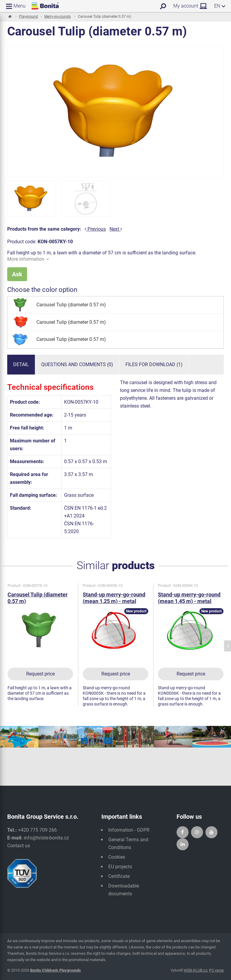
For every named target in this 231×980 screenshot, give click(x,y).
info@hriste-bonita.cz (46, 838)
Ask (17, 274)
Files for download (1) (154, 364)
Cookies (117, 857)
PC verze (216, 970)
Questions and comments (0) (77, 364)
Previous (95, 229)
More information (28, 259)
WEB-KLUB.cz (196, 970)
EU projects (120, 867)
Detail (21, 364)
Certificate (119, 876)
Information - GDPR (129, 830)
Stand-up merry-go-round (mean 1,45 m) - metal (189, 598)
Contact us (19, 846)
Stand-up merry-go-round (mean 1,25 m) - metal (114, 598)
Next (116, 229)
